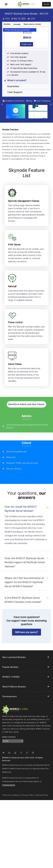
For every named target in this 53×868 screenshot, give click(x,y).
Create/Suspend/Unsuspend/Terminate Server (27, 426)
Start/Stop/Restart (17, 433)
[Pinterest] (33, 753)
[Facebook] (21, 753)
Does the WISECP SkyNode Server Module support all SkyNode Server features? (25, 562)
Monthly (7, 24)
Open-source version (32, 24)
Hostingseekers (9, 785)
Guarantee (12, 86)
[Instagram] (27, 753)
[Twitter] (3, 753)
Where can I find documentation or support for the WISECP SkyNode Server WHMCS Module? (24, 582)
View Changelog (42, 101)
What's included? (15, 81)
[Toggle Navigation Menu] (6, 2)
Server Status (14, 469)
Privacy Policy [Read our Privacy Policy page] (28, 795)
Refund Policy (42, 795)
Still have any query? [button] (26, 632)
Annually (17, 24)
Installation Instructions (13, 101)
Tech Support (13, 92)
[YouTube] (15, 753)
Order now (26, 44)
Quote (46, 4)
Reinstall (11, 457)
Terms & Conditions (11, 795)
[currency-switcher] (13, 741)
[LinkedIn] (9, 753)
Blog (29, 101)
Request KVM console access (22, 463)
